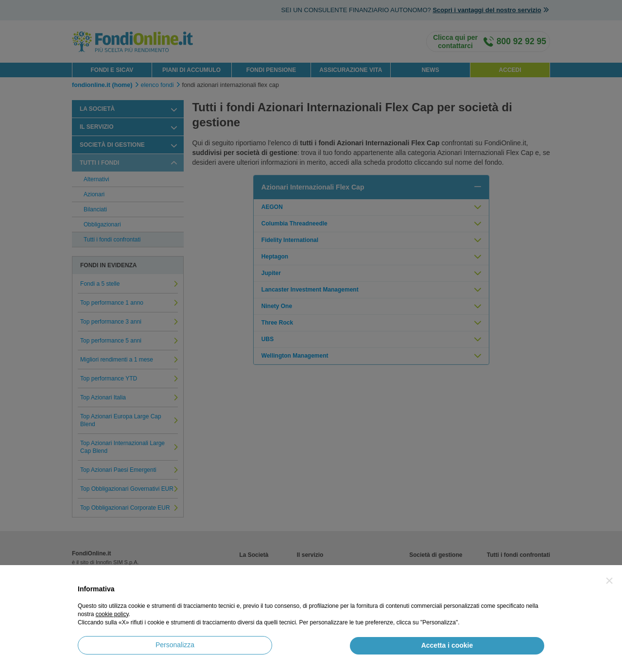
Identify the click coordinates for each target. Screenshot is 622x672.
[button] (609, 581)
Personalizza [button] (175, 645)
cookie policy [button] (112, 614)
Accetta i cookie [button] (447, 645)
